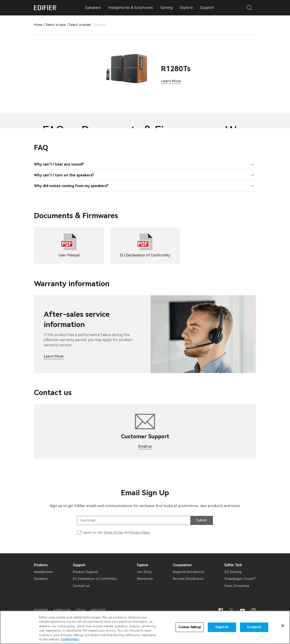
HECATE (98, 610)
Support (207, 8)
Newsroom (145, 579)
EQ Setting (233, 572)
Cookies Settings (190, 628)
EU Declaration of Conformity (95, 579)
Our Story (144, 572)
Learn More (171, 81)
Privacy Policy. (140, 532)
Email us (145, 446)
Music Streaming (237, 586)
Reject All (222, 628)
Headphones (43, 572)
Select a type (56, 25)
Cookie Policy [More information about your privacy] (70, 640)
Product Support (86, 572)
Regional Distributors (189, 572)
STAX (81, 610)
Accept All (254, 628)
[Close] (283, 626)
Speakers (41, 579)
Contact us (81, 586)
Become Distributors (188, 579)
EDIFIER (41, 610)
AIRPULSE (62, 610)
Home (38, 25)
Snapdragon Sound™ (240, 579)
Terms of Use (113, 532)
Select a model (80, 25)
